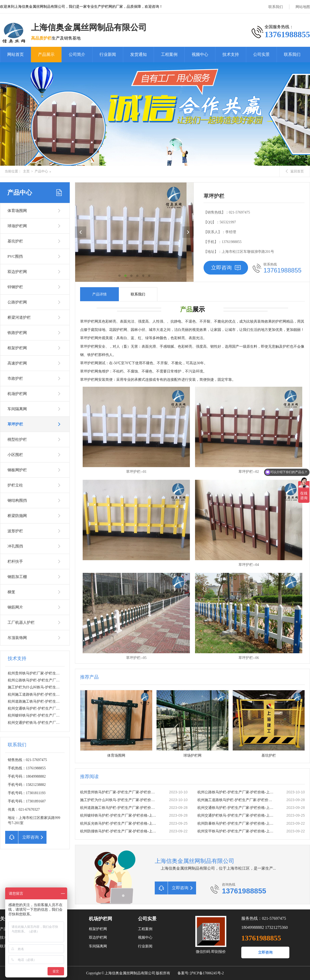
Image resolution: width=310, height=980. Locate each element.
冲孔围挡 (15, 546)
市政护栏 (15, 378)
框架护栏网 (17, 348)
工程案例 (169, 54)
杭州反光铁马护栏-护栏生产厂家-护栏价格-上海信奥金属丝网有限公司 (119, 823)
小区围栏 (15, 455)
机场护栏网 (17, 394)
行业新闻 (108, 54)
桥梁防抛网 (17, 516)
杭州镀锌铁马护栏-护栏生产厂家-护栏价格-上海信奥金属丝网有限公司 (64, 715)
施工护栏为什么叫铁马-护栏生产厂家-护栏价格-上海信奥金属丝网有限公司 (119, 800)
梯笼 (11, 592)
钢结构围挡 (17, 500)
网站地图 (303, 7)
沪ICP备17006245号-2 (207, 973)
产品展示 (46, 54)
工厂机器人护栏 (21, 622)
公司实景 (261, 54)
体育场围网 (17, 211)
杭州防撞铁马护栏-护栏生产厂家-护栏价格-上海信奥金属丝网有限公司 (119, 831)
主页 (26, 171)
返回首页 (295, 171)
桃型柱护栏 (17, 439)
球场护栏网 (17, 226)
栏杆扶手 (15, 561)
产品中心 (41, 171)
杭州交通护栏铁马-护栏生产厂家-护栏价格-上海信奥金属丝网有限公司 (64, 723)
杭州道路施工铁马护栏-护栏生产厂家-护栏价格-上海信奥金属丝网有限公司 (119, 808)
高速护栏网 (17, 363)
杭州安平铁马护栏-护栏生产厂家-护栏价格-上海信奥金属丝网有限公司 (236, 831)
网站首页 (16, 54)
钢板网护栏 (17, 470)
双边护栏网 (17, 272)
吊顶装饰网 (17, 638)
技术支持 (231, 54)
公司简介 (77, 54)
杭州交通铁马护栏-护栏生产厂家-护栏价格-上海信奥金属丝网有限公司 (64, 708)
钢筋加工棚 (17, 577)
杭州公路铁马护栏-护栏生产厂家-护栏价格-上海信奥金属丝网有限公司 (64, 680)
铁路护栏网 (17, 333)
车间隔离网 (17, 409)
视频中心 (200, 54)
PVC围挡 (15, 256)
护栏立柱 (15, 485)
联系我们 (276, 7)
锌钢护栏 (15, 287)
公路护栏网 (17, 302)
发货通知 (138, 54)
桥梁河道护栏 (19, 317)
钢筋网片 (15, 607)
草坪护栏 (15, 424)
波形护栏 (15, 531)
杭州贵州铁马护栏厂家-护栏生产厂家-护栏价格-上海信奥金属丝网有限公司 (119, 792)
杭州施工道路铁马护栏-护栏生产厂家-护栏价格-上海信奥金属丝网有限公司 (236, 800)
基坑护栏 (15, 241)
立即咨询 (226, 268)
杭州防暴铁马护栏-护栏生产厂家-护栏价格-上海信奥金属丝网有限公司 (236, 823)
